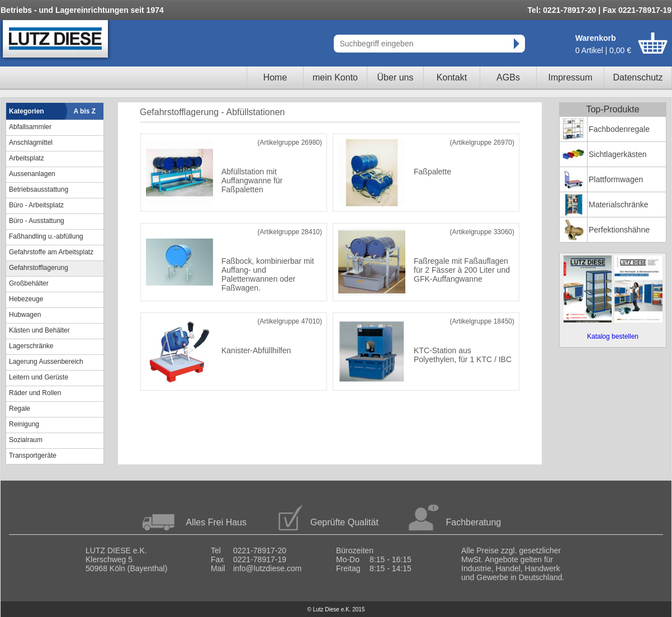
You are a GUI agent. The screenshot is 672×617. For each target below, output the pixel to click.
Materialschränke (619, 205)
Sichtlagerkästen (618, 154)
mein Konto (335, 77)
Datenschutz (638, 77)
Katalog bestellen (613, 336)
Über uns (396, 77)
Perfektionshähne (619, 230)
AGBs (508, 77)
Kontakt (452, 77)
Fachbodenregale (619, 129)
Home (275, 77)
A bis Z (85, 111)
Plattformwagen (616, 179)
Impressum (570, 77)
